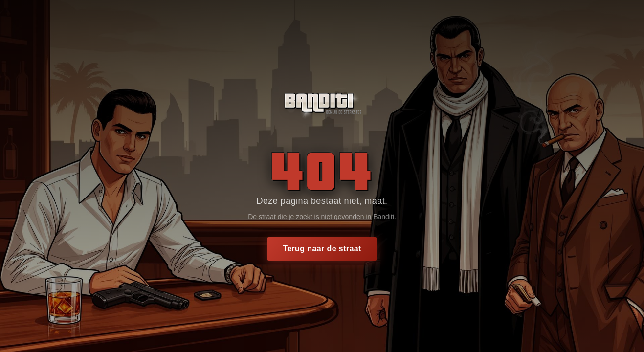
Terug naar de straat (322, 249)
